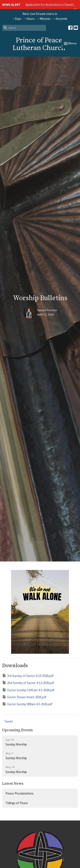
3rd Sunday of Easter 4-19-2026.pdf (28, 676)
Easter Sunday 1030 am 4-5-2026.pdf (28, 690)
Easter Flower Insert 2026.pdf (24, 697)
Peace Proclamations (20, 793)
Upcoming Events (17, 730)
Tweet (9, 721)
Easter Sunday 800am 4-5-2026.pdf (27, 704)
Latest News (13, 784)
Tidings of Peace (17, 803)
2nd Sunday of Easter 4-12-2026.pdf (28, 683)
